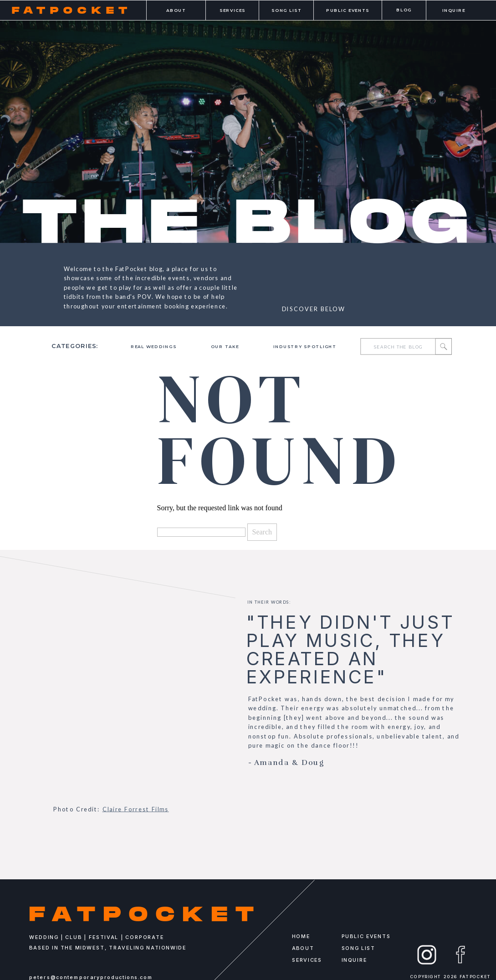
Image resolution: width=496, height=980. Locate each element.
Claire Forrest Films (136, 809)
